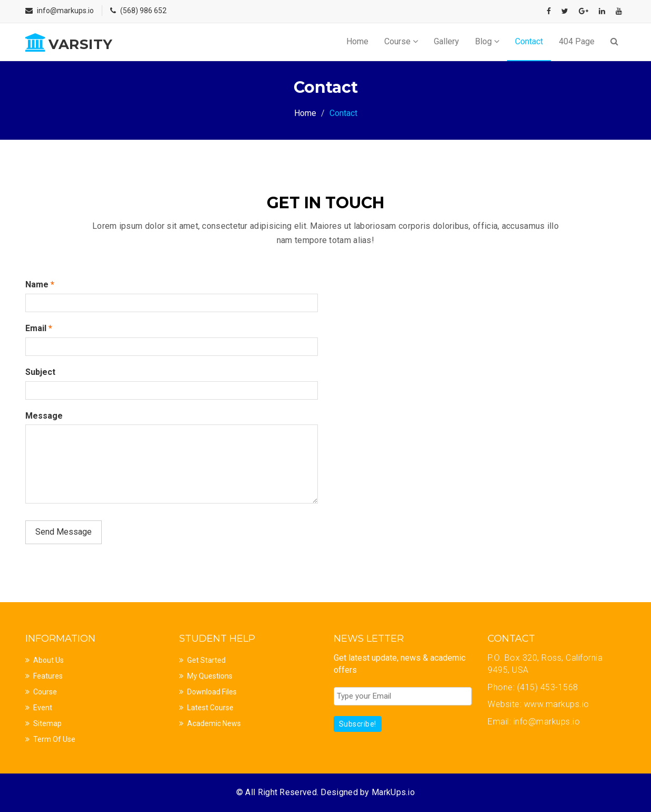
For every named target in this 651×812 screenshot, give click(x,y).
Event (43, 708)
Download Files (212, 692)
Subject (40, 372)
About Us (48, 660)
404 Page (577, 41)
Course (401, 41)
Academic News (214, 723)
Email (39, 328)
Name (40, 284)
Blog (487, 41)
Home (357, 41)
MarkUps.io (393, 792)
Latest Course (210, 708)
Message (44, 416)
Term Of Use (54, 739)
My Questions (210, 676)
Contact (529, 41)
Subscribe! (358, 724)
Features (48, 676)
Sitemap (47, 723)
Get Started (206, 660)
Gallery (446, 41)
